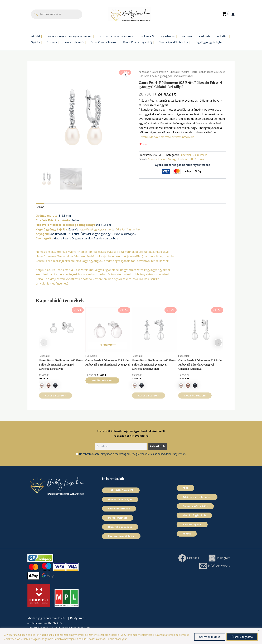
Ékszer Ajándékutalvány (173, 42)
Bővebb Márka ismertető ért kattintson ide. (167, 137)
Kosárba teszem (55, 395)
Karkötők (205, 36)
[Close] (258, 631)
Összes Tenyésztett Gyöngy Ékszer (69, 36)
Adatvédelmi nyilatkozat (197, 497)
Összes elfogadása (242, 637)
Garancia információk (195, 506)
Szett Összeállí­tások (103, 42)
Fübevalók (174, 72)
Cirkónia (152, 159)
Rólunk (187, 534)
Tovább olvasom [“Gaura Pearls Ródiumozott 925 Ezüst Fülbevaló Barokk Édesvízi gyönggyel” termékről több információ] (102, 380)
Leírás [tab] (40, 207)
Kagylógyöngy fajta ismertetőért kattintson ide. (110, 229)
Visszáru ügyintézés (194, 515)
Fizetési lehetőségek (120, 499)
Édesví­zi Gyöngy (167, 159)
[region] (131, 636)
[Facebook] (188, 558)
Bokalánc (222, 36)
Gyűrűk (35, 42)
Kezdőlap (144, 72)
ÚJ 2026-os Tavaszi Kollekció (117, 36)
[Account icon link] (233, 14)
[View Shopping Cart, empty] (224, 14)
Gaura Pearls (159, 72)
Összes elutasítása (210, 637)
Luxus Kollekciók (74, 42)
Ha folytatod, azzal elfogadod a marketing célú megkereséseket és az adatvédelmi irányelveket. (132, 454)
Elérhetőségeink (192, 524)
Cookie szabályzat (117, 639)
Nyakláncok (168, 36)
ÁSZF (185, 488)
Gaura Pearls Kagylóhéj (138, 42)
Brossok (52, 42)
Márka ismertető (118, 518)
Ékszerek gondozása (120, 527)
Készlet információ (119, 509)
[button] (125, 75)
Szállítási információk (121, 490)
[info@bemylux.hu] (214, 566)
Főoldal (35, 36)
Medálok (187, 36)
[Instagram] (219, 558)
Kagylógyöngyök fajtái (208, 42)
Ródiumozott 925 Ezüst (191, 159)
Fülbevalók (148, 36)
